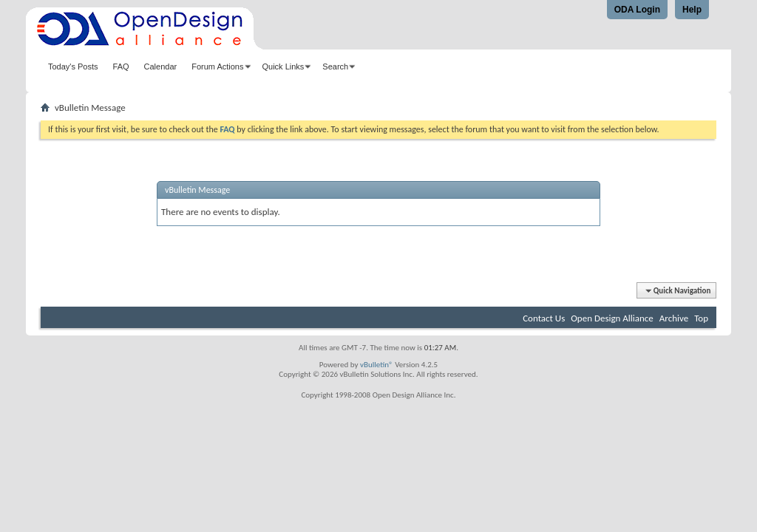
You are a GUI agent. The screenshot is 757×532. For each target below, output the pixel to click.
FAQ (121, 66)
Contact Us (544, 318)
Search (335, 66)
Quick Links (284, 66)
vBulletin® (377, 365)
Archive (674, 318)
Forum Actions (217, 66)
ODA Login (637, 10)
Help (692, 10)
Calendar (161, 66)
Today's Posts (73, 66)
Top (701, 318)
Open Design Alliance (612, 318)
